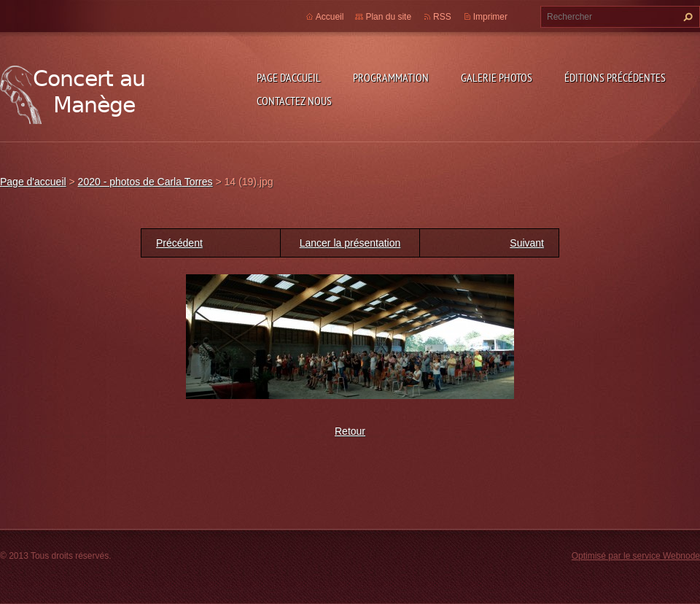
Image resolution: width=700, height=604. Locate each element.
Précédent (179, 243)
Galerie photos (497, 77)
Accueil (330, 17)
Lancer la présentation (350, 243)
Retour (350, 431)
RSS (442, 17)
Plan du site (388, 17)
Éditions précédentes (615, 77)
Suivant (527, 243)
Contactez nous (294, 101)
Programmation (391, 77)
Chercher (686, 17)
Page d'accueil (289, 77)
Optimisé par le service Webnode (636, 556)
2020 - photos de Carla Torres (145, 182)
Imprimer (490, 17)
